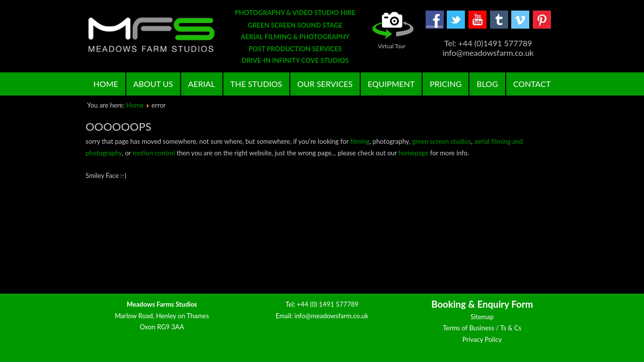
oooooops (118, 126)
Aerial (202, 84)
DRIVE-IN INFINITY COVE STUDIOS (295, 60)
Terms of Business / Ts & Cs (482, 328)
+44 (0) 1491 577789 (328, 304)
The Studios (256, 84)
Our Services (325, 84)
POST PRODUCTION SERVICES (295, 49)
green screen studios (441, 141)
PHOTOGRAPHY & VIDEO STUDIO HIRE (295, 13)
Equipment (391, 84)
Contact (532, 84)
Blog (487, 84)
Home (106, 84)
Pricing (446, 84)
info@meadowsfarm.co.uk (331, 316)
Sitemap (482, 317)
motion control (154, 153)
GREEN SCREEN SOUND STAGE (295, 25)
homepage (413, 153)
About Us (153, 84)
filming (360, 141)
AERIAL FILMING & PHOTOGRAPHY (295, 37)
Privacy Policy (482, 339)
